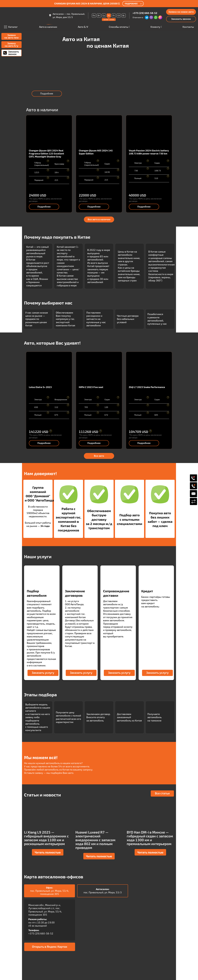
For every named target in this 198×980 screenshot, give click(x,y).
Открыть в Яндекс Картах (50, 947)
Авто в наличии (48, 27)
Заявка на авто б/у (11, 45)
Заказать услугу (43, 673)
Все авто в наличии (99, 219)
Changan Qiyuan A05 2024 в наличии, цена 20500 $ (87, 3)
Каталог (11, 27)
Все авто (99, 456)
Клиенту (155, 27)
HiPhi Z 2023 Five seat (91, 387)
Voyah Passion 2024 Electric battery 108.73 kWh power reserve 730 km (149, 152)
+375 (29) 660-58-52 (145, 13)
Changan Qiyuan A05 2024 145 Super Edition (96, 152)
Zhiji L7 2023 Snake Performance (147, 387)
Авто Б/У (83, 27)
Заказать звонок (181, 19)
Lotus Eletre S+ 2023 (40, 387)
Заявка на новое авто (181, 12)
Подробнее (47, 93)
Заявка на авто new (11, 36)
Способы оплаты (118, 27)
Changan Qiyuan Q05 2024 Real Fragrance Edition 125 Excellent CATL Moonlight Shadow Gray (46, 153)
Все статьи (162, 793)
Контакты (188, 27)
